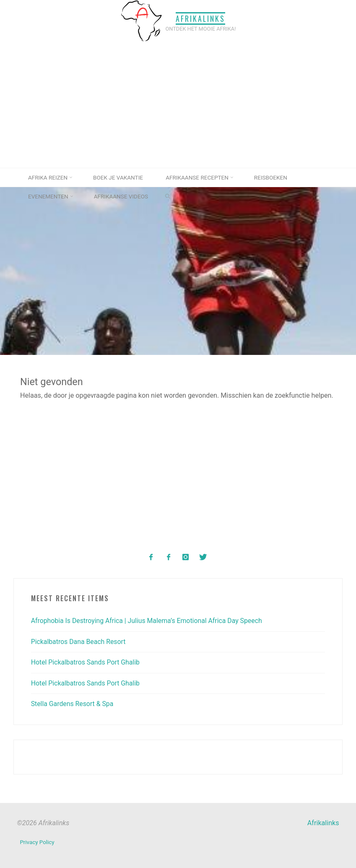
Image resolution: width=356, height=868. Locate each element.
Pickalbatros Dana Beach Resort (79, 641)
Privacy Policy (37, 842)
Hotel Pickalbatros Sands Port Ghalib (87, 662)
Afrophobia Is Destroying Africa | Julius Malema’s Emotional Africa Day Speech (149, 621)
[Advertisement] (178, 105)
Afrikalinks (201, 18)
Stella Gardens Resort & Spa (73, 703)
